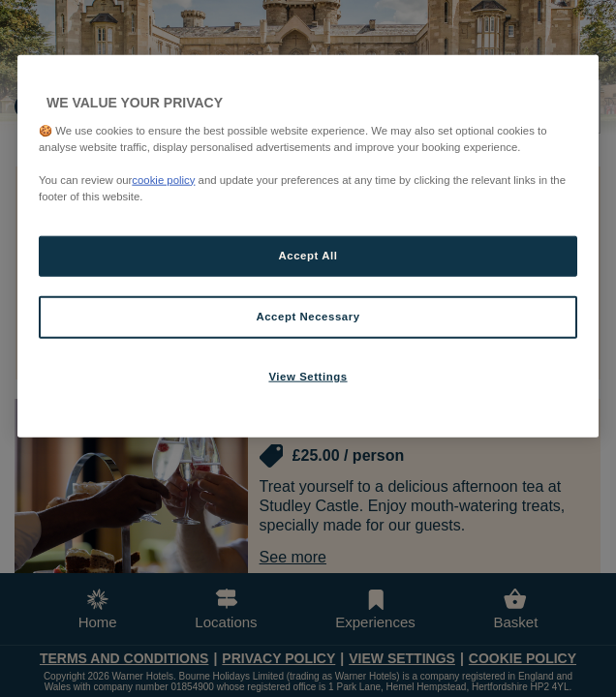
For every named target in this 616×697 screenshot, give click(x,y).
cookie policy (163, 179)
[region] (308, 246)
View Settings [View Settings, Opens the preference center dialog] (308, 376)
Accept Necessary (308, 317)
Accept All (308, 256)
